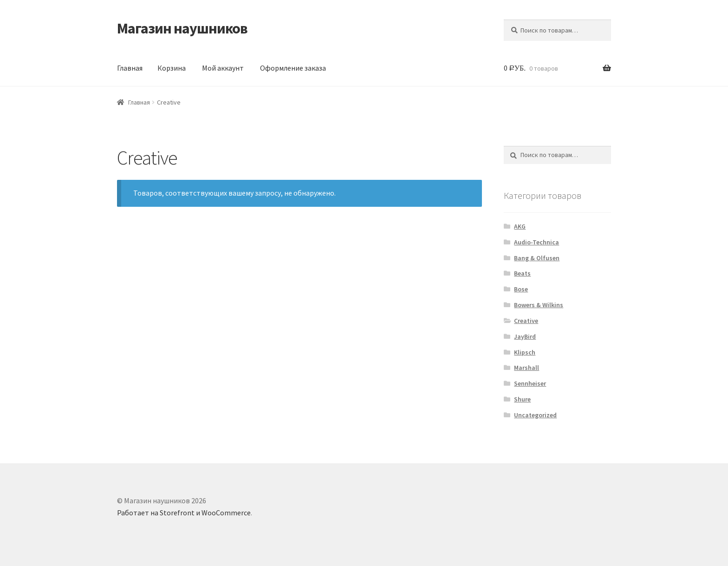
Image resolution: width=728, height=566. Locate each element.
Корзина (172, 68)
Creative (526, 321)
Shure (522, 399)
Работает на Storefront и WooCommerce (184, 513)
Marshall (526, 368)
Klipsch (525, 352)
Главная (130, 68)
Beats (522, 273)
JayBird (525, 336)
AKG (520, 226)
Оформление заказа (293, 68)
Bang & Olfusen (537, 258)
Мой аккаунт (223, 68)
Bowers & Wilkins (539, 305)
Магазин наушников (182, 28)
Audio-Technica (536, 242)
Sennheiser (530, 383)
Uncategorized (535, 415)
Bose (521, 289)
